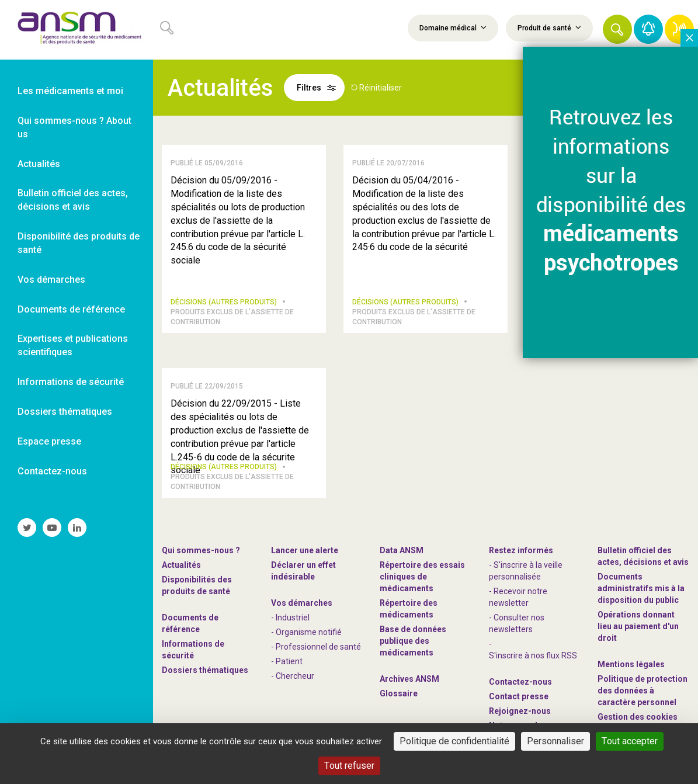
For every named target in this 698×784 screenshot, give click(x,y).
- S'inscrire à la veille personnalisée (526, 571)
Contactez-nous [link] (52, 471)
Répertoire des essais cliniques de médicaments (422, 577)
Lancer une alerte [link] (305, 550)
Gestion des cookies (638, 717)
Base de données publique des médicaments (413, 641)
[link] (77, 30)
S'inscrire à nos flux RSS (533, 655)
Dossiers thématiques (205, 670)
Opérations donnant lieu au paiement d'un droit (638, 626)
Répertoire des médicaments (409, 609)
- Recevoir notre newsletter (518, 597)
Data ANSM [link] (402, 550)
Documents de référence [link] (71, 309)
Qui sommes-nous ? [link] (201, 550)
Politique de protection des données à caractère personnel (643, 691)
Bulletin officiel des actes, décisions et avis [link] (73, 200)
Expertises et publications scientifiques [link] (73, 345)
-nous (520, 711)
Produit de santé (549, 27)
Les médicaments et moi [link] (70, 91)
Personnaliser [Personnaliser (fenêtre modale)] (555, 741)
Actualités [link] (39, 164)
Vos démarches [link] (51, 280)
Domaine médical (453, 27)
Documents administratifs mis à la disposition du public (641, 588)
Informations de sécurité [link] (71, 382)
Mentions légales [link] (631, 664)
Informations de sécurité (193, 650)
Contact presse (519, 696)
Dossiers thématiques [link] (65, 412)
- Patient (287, 661)
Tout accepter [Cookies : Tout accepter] (630, 741)
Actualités (181, 565)
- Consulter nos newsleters (517, 623)
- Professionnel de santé (316, 647)
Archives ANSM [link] (409, 679)
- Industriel (290, 618)
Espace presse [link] (49, 441)
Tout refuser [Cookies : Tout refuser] (349, 766)
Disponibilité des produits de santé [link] (79, 243)
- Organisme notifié (306, 632)
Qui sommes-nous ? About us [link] (74, 127)
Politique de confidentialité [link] (454, 741)
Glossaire (399, 693)
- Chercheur (293, 676)
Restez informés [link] (521, 550)
